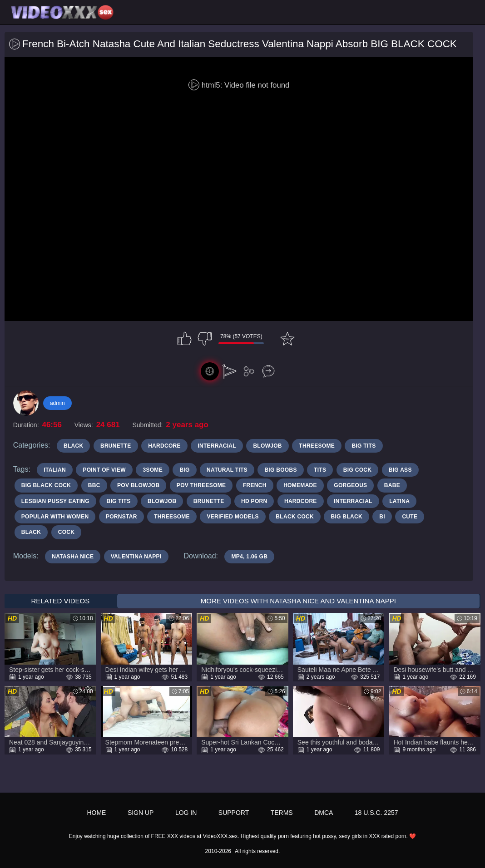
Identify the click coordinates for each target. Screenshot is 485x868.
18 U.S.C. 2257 (376, 813)
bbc (94, 485)
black (31, 532)
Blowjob (267, 446)
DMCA (324, 813)
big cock (357, 470)
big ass (400, 470)
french (255, 485)
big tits (118, 501)
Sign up (141, 813)
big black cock (46, 485)
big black (346, 517)
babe (392, 485)
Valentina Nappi (136, 557)
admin (57, 403)
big (184, 470)
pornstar (121, 517)
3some (153, 470)
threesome (172, 517)
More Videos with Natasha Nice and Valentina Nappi (298, 601)
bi (382, 517)
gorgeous (350, 485)
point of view (104, 470)
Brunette (116, 446)
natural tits (227, 470)
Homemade (300, 485)
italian (55, 470)
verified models (233, 517)
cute (410, 517)
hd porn (254, 501)
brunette (209, 501)
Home (96, 813)
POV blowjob (138, 485)
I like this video (184, 339)
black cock (295, 517)
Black (74, 446)
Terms (282, 813)
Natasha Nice (73, 557)
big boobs (280, 470)
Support (234, 813)
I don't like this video (205, 339)
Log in (186, 813)
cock (67, 532)
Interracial (217, 446)
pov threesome (201, 485)
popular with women (55, 517)
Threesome (317, 446)
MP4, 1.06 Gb (249, 557)
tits (320, 470)
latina (399, 501)
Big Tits (364, 446)
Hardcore (164, 446)
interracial (353, 501)
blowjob (162, 501)
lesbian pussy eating (55, 501)
